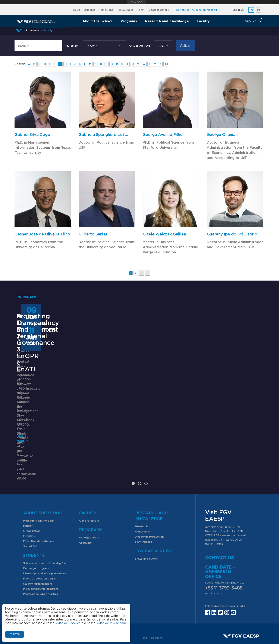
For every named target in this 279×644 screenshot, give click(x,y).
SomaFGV (30, 516)
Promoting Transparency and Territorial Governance (227, 398)
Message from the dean (39, 491)
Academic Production (149, 507)
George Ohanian (222, 135)
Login (236, 10)
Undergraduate (89, 508)
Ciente (15, 634)
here (219, 564)
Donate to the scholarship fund (196, 10)
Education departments (39, 511)
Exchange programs (36, 538)
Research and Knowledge (167, 21)
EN (251, 10)
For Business (125, 10)
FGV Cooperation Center (40, 549)
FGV (136, 2)
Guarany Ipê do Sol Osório (232, 234)
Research (141, 497)
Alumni (141, 10)
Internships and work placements (45, 544)
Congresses (143, 502)
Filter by (72, 46)
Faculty (203, 21)
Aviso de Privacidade (112, 623)
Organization (32, 501)
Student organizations (38, 554)
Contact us (220, 528)
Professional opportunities (40, 564)
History (28, 496)
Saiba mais (112, 444)
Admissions (106, 10)
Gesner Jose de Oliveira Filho (42, 234)
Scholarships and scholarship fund (45, 533)
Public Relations (153, 608)
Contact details (159, 10)
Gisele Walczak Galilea (164, 234)
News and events (146, 529)
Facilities (29, 506)
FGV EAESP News (154, 521)
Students (89, 10)
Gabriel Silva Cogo (32, 135)
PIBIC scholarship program (40, 559)
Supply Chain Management (38, 394)
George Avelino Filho (163, 135)
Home (19, 30)
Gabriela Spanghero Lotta (104, 135)
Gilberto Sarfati (94, 234)
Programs (129, 21)
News (77, 10)
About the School (98, 21)
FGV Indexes (144, 512)
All (166, 64)
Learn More (26, 438)
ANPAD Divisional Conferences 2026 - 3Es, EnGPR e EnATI (136, 398)
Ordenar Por (139, 46)
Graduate (85, 513)
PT (259, 10)
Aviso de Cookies (68, 623)
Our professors (89, 491)
